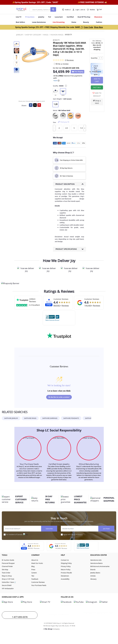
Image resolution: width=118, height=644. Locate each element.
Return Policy (66, 570)
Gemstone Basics (96, 563)
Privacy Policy (66, 566)
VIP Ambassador (8, 588)
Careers (34, 573)
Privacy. (80, 534)
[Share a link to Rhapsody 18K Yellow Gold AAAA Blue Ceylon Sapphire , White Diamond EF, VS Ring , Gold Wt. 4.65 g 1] (35, 105)
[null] (55, 92)
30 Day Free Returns (50, 499)
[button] (79, 9)
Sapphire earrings (50, 418)
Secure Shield (7, 585)
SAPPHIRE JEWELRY (11, 418)
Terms (73, 534)
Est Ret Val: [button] (57, 68)
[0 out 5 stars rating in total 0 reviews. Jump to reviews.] (63, 60)
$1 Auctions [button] (30, 17)
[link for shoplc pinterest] (75, 602)
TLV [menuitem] (50, 17)
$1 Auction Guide (8, 560)
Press (33, 570)
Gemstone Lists (96, 560)
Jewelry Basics (95, 573)
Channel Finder (7, 566)
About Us (35, 560)
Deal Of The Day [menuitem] (84, 17)
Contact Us (65, 560)
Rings (46, 35)
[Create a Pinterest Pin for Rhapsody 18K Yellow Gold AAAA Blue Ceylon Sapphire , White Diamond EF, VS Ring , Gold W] (39, 105)
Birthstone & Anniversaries (100, 566)
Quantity (94, 58)
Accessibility (65, 579)
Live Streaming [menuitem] (59, 22)
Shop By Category (33, 35)
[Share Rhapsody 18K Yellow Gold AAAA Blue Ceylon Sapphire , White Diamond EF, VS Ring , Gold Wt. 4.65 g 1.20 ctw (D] (31, 105)
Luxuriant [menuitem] (59, 17)
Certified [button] (70, 17)
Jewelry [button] (41, 17)
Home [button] (74, 22)
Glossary (93, 579)
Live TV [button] (19, 17)
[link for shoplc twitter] (87, 602)
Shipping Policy (66, 563)
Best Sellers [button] (20, 22)
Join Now (106, 529)
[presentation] (48, 54)
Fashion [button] (99, 22)
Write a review (62, 64)
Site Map (5, 570)
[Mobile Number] (80, 529)
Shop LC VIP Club (8, 579)
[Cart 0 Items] (99, 10)
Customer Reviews (38, 582)
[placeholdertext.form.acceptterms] (62, 535)
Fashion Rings (57, 35)
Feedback (35, 579)
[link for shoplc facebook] (61, 602)
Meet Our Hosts (37, 563)
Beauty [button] (86, 22)
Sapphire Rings (30, 418)
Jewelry (20, 35)
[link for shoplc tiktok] (68, 602)
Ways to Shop (7, 576)
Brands (93, 570)
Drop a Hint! (97, 102)
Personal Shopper (8, 563)
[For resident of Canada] (5, 535)
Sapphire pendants (71, 418)
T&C (33, 576)
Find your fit (65, 122)
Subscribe (49, 529)
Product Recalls (66, 573)
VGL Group (48, 626)
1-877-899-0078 (20, 614)
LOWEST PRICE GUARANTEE (78, 499)
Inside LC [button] (68, 10)
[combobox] (43, 9)
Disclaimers (65, 576)
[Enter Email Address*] (22, 529)
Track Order (6, 573)
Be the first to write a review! (59, 397)
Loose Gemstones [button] (39, 22)
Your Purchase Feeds (39, 585)
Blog (33, 566)
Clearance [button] (98, 17)
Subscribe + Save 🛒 (9, 582)
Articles (93, 576)
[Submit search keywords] (53, 9)
